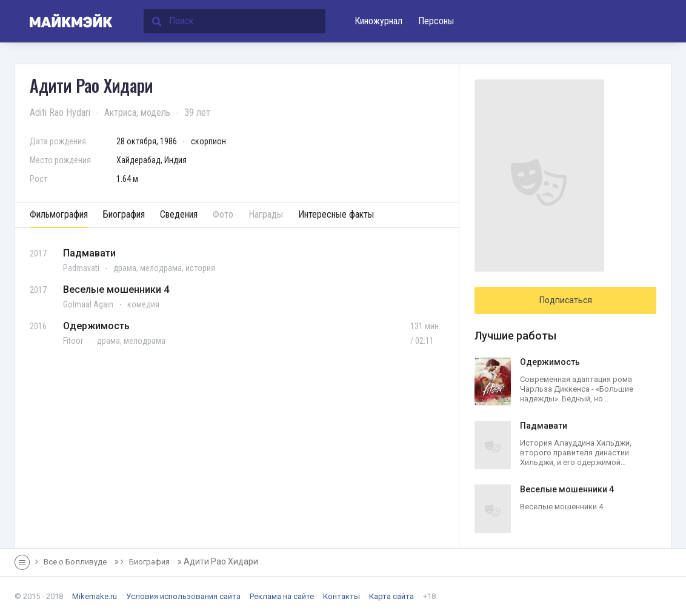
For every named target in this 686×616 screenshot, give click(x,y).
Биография (124, 214)
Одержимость (96, 326)
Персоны (436, 21)
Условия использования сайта (183, 596)
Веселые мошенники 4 (116, 290)
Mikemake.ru (95, 596)
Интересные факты (336, 214)
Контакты (341, 596)
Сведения (179, 214)
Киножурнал (378, 21)
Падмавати (89, 253)
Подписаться (566, 300)
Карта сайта (391, 596)
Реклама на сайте (282, 596)
